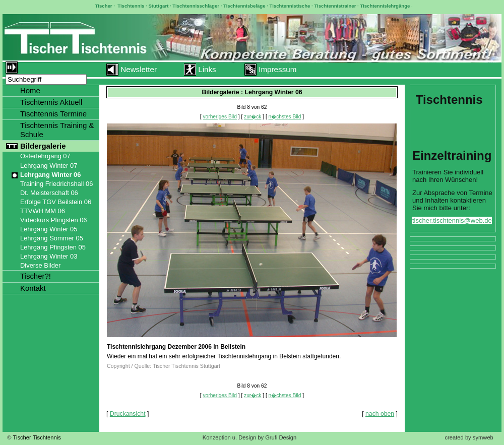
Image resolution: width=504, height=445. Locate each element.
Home (30, 90)
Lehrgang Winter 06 (50, 175)
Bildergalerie (43, 146)
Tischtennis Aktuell (51, 102)
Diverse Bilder (40, 265)
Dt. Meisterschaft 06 (49, 193)
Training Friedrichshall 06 (56, 184)
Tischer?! (36, 276)
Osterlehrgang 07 (45, 156)
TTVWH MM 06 (43, 211)
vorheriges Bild (220, 117)
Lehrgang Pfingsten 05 (53, 247)
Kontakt (33, 288)
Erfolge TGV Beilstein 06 (56, 202)
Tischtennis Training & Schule (57, 130)
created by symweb (469, 437)
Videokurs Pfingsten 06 (54, 220)
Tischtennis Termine (53, 114)
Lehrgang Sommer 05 (52, 238)
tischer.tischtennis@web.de (452, 220)
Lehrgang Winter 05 (49, 229)
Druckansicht (128, 414)
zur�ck (253, 117)
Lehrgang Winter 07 (49, 166)
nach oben (380, 414)
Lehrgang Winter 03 (49, 256)
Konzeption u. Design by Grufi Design (250, 437)
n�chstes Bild (285, 117)
